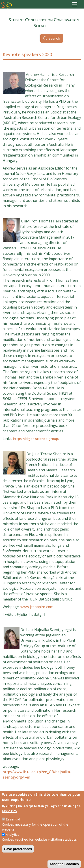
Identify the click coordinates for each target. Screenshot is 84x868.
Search (54, 39)
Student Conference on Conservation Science (42, 21)
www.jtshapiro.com (37, 607)
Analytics (13, 839)
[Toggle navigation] (75, 4)
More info (9, 816)
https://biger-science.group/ (36, 439)
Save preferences (18, 854)
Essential (13, 824)
